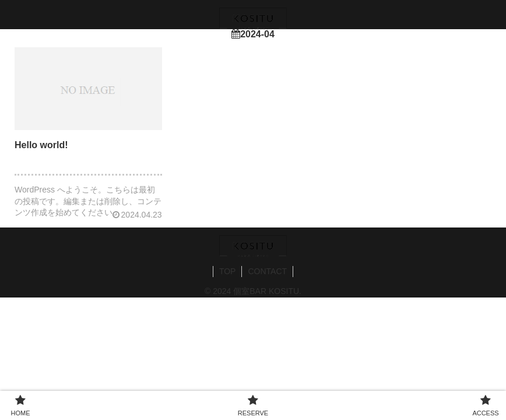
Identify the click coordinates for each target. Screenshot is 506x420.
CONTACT (267, 271)
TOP (228, 271)
